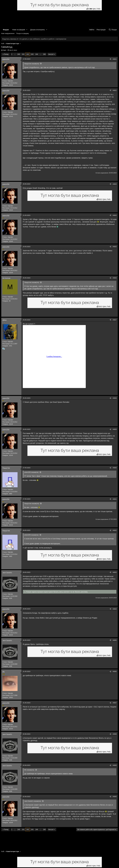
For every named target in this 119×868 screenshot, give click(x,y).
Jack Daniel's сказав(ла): (33, 801)
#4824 (115, 215)
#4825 (115, 247)
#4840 (115, 797)
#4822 (115, 90)
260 (44, 54)
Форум (6, 30)
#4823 (115, 184)
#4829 (115, 429)
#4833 (115, 572)
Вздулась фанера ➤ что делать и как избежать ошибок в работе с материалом (34, 39)
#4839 (115, 765)
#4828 (115, 398)
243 (32, 54)
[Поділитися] (110, 59)
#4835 (115, 640)
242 (28, 54)
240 (19, 54)
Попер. (6, 54)
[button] (27, 30)
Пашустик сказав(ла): (32, 64)
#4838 (115, 734)
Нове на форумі (19, 30)
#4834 (115, 609)
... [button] (15, 54)
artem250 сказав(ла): (32, 472)
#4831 (115, 499)
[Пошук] (113, 30)
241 (23, 54)
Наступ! (51, 54)
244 (37, 54)
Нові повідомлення (8, 33)
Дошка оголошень (37, 30)
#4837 (115, 703)
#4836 (115, 672)
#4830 (115, 468)
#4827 (115, 320)
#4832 (115, 530)
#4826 (115, 278)
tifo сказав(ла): (29, 770)
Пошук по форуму (23, 33)
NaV (5, 50)
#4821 (115, 59)
